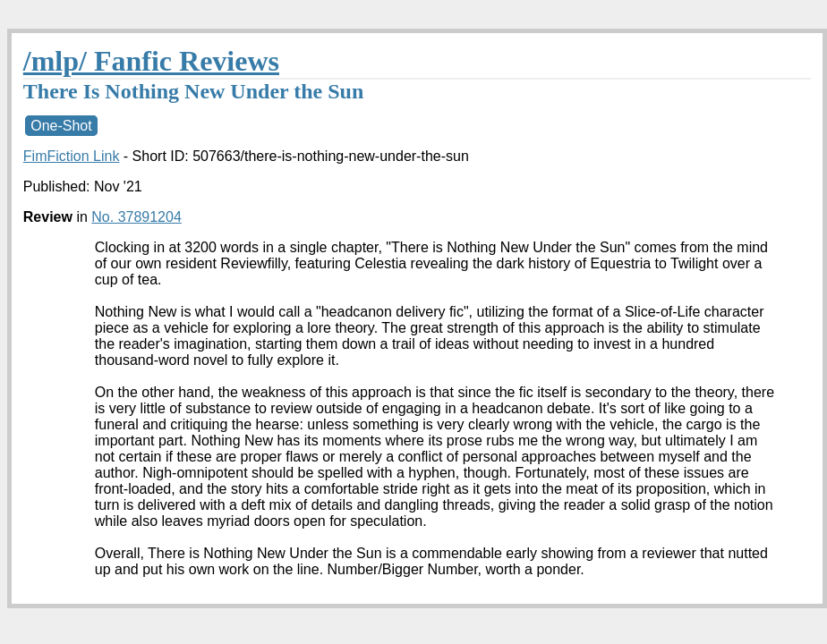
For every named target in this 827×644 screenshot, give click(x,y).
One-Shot (61, 126)
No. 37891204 (136, 217)
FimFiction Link (72, 156)
